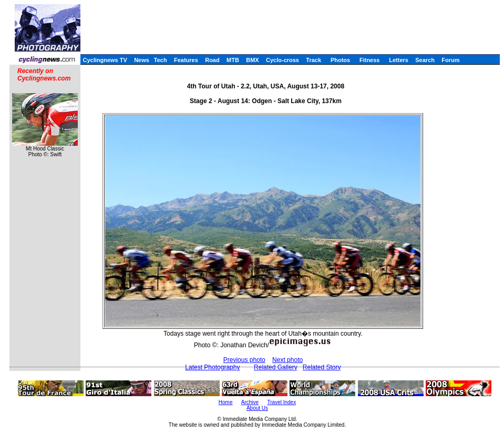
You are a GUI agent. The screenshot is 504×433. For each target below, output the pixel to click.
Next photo (287, 360)
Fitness (370, 60)
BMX (252, 60)
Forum (450, 60)
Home (226, 402)
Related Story (322, 367)
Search (425, 60)
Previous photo (244, 360)
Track (313, 60)
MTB (233, 60)
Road (212, 60)
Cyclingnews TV (105, 60)
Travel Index (282, 402)
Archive (250, 402)
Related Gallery (276, 367)
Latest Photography (212, 367)
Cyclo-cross (282, 60)
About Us (257, 408)
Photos (340, 60)
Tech (161, 60)
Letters (399, 60)
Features (186, 60)
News (142, 60)
